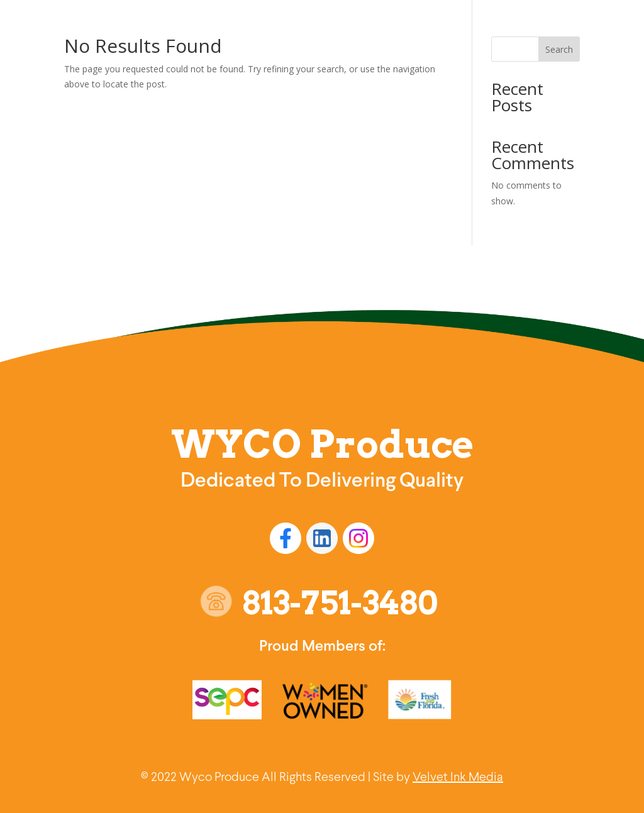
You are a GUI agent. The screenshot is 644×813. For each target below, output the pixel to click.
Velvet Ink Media (458, 777)
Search (559, 49)
